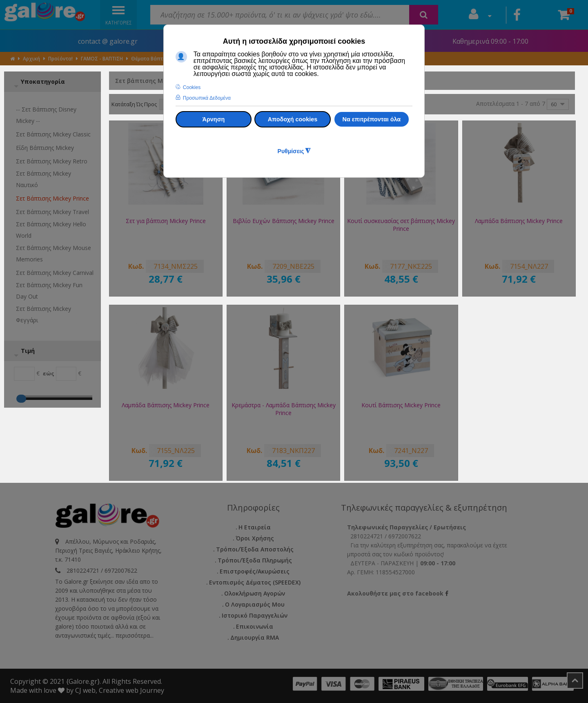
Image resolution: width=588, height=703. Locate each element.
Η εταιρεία (255, 527)
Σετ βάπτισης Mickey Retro (52, 161)
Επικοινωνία (255, 626)
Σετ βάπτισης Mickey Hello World (51, 230)
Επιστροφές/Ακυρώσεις (255, 571)
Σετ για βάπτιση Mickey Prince (166, 221)
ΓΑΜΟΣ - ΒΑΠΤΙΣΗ (102, 59)
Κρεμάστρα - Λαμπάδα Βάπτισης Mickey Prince (284, 409)
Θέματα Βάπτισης (152, 59)
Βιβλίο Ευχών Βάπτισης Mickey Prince (284, 221)
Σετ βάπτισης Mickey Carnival (55, 273)
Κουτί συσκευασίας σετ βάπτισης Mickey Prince (401, 225)
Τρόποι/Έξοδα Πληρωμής (255, 560)
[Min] (24, 374)
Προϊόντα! (60, 59)
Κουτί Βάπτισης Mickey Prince (401, 405)
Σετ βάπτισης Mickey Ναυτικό (43, 179)
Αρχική (31, 59)
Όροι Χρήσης (255, 538)
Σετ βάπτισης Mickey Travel (52, 212)
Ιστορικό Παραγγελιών (255, 615)
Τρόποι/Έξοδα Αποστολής (255, 549)
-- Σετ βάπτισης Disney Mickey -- (46, 115)
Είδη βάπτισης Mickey (45, 148)
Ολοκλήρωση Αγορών (255, 593)
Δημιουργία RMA (255, 637)
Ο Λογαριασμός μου (255, 604)
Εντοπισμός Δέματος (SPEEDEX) (255, 582)
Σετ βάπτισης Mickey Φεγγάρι (43, 314)
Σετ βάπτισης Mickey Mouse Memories (53, 253)
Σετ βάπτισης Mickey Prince (52, 198)
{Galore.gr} (83, 681)
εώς (49, 373)
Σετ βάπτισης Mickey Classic (53, 134)
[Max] (66, 374)
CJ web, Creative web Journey (120, 690)
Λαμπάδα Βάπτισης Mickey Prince (519, 221)
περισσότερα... (135, 635)
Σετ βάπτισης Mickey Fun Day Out (49, 291)
